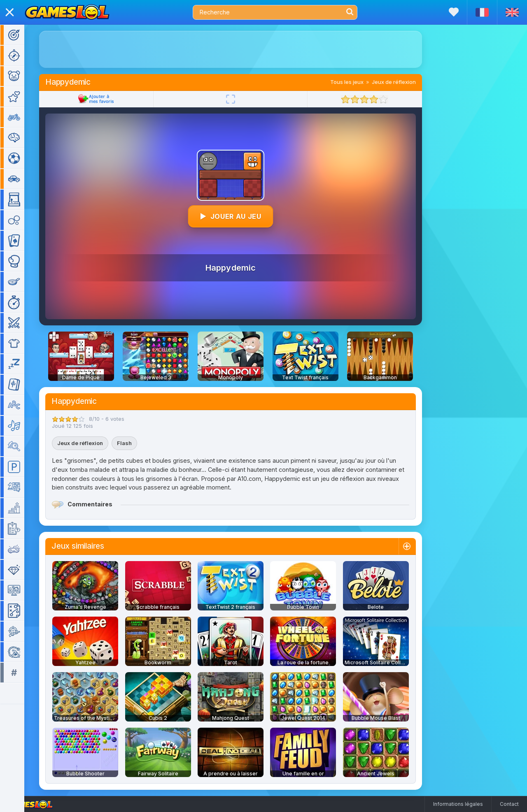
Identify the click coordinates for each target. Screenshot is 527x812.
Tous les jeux (359, 82)
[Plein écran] (243, 99)
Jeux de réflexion (406, 82)
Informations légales (458, 804)
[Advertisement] (243, 49)
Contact (509, 804)
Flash (136, 443)
